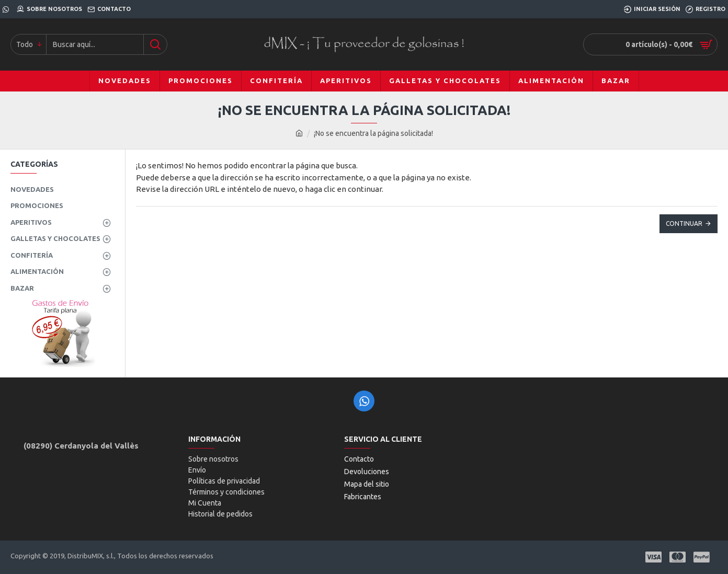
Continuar (684, 223)
